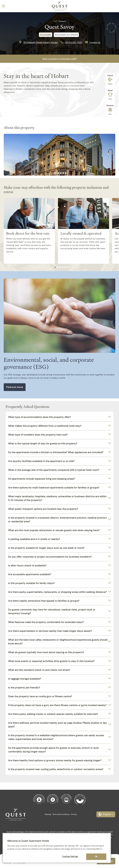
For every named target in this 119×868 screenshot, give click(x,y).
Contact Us (95, 42)
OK (96, 857)
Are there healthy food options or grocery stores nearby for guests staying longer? (55, 760)
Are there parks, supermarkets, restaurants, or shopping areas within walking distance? (57, 592)
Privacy (74, 814)
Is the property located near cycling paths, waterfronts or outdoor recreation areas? (56, 769)
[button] (106, 814)
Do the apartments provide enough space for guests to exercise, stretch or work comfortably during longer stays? (53, 750)
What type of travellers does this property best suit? (38, 435)
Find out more (15, 387)
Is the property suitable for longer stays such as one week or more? (46, 548)
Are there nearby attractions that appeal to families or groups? (44, 601)
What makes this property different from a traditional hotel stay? (45, 426)
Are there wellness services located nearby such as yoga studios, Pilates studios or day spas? (57, 725)
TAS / (56, 21)
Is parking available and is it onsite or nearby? (34, 539)
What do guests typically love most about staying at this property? (46, 652)
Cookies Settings (70, 856)
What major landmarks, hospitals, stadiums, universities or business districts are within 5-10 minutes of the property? (57, 498)
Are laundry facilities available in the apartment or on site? (41, 461)
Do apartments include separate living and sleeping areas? (41, 479)
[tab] (53, 173)
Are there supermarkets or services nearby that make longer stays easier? (50, 631)
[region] (57, 848)
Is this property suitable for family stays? (31, 583)
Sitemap (48, 814)
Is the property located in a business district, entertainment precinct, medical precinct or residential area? (57, 520)
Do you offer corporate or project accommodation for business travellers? (50, 557)
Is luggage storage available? (24, 679)
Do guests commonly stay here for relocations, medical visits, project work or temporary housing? (52, 611)
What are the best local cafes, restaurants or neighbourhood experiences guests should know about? (58, 642)
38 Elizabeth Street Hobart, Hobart (41, 42)
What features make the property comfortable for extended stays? (46, 622)
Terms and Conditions (61, 814)
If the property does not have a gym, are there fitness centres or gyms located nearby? (57, 705)
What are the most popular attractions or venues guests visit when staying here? (54, 530)
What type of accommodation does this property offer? (39, 417)
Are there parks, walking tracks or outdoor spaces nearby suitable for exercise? (53, 714)
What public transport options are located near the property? (43, 509)
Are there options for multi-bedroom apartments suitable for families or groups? (54, 488)
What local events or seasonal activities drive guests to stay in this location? (51, 661)
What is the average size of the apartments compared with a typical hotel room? (54, 470)
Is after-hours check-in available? (27, 566)
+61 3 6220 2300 (73, 42)
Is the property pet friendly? (24, 688)
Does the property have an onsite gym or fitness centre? (40, 696)
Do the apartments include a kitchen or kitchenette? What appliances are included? (56, 452)
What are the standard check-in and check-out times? (39, 670)
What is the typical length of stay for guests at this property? (43, 444)
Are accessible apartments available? (30, 574)
